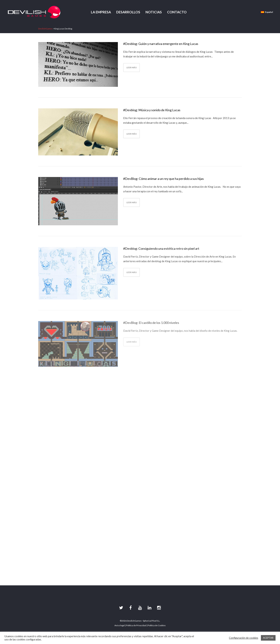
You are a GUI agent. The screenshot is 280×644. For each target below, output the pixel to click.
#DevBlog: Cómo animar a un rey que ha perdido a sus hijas (163, 179)
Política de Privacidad (136, 625)
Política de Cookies (157, 625)
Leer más (132, 67)
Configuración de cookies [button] (244, 638)
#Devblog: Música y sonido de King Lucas (152, 110)
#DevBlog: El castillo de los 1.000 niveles (151, 323)
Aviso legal (120, 625)
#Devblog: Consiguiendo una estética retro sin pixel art (161, 248)
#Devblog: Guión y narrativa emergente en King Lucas (161, 44)
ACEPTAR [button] (268, 638)
